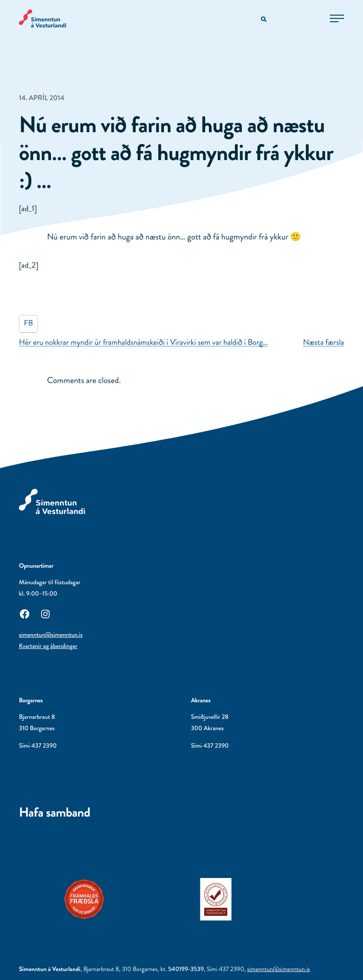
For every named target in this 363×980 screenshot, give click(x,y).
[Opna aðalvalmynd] (337, 18)
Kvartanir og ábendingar (48, 646)
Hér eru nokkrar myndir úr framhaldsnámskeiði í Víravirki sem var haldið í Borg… (143, 342)
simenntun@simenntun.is (51, 635)
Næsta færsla (324, 342)
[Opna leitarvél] (264, 20)
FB (29, 323)
